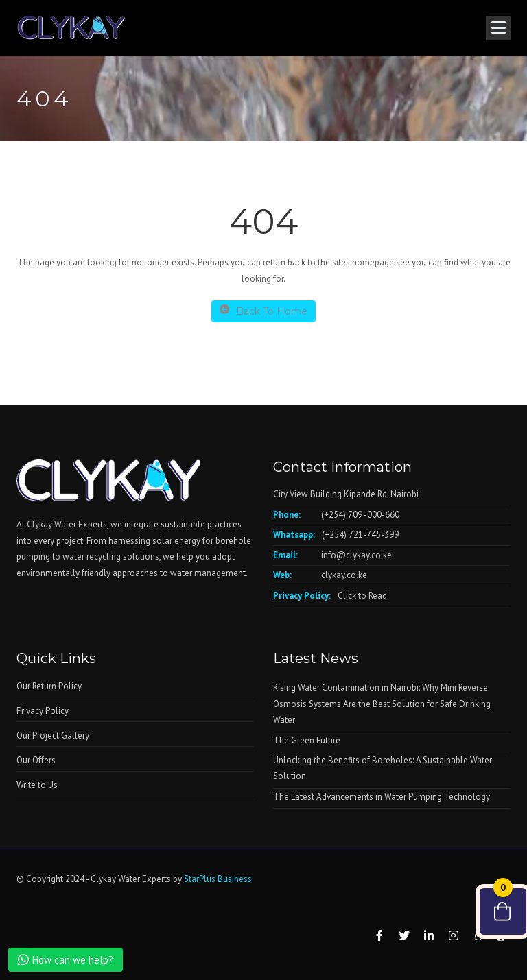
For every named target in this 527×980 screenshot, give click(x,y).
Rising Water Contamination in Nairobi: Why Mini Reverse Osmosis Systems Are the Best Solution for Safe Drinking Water (382, 704)
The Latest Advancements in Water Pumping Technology (382, 797)
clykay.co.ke (344, 575)
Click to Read (362, 596)
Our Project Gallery (53, 736)
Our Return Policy (49, 686)
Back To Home (263, 311)
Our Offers (36, 760)
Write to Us (37, 785)
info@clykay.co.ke (356, 555)
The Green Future (307, 740)
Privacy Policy (43, 711)
